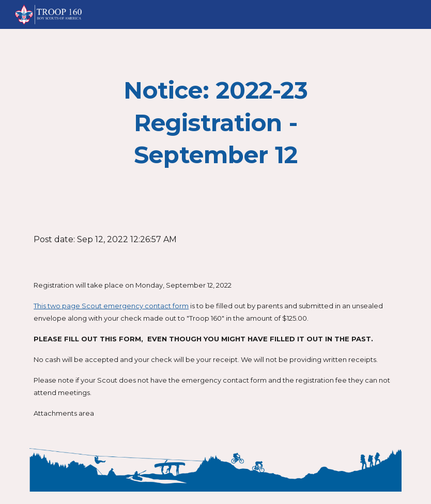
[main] (215, 123)
